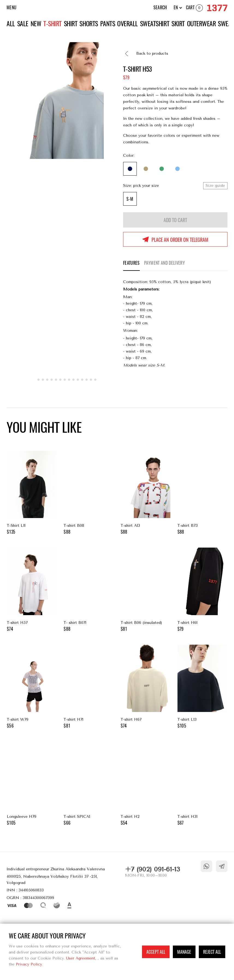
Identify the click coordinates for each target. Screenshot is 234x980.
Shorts (89, 24)
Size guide (215, 186)
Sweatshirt (155, 24)
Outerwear (202, 24)
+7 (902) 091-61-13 (152, 869)
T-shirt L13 (202, 687)
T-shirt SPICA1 (88, 784)
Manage (184, 952)
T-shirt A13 (146, 493)
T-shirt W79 (32, 687)
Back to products (152, 53)
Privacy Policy (29, 964)
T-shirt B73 (202, 493)
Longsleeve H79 (32, 784)
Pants (108, 24)
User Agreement (81, 958)
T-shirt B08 (88, 493)
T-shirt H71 (88, 687)
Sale (23, 24)
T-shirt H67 (146, 687)
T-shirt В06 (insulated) (146, 590)
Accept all (156, 952)
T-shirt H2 (146, 784)
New (36, 24)
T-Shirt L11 (32, 493)
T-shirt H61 (202, 590)
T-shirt (53, 24)
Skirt (178, 24)
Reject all (212, 952)
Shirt (71, 24)
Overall (128, 24)
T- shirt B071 (88, 590)
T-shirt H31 (202, 784)
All (11, 24)
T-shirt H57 (32, 590)
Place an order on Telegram (180, 240)
